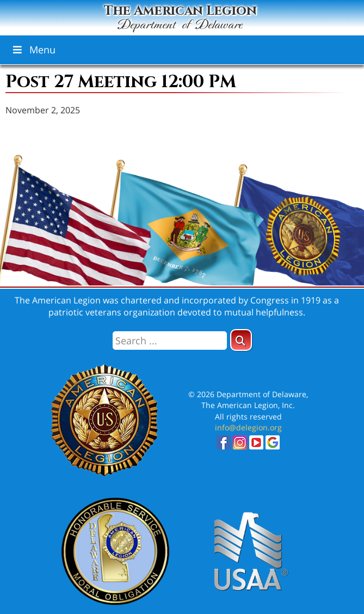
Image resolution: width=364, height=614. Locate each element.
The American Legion (180, 16)
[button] (241, 340)
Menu (33, 50)
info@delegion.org (248, 427)
